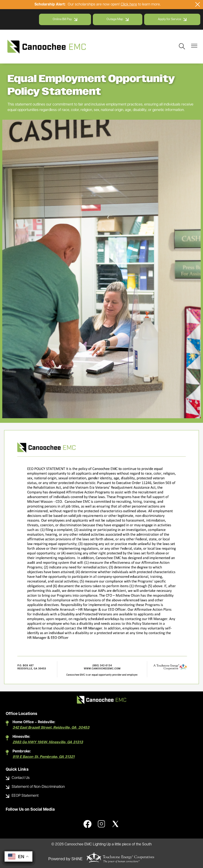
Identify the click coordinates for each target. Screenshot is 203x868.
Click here (129, 5)
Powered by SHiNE (65, 859)
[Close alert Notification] (198, 4)
